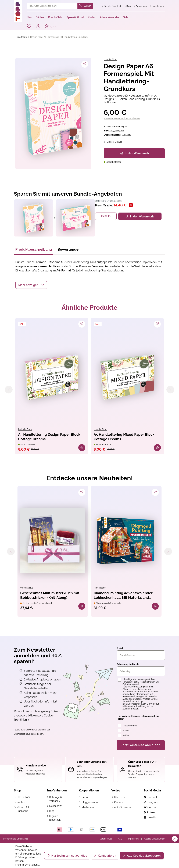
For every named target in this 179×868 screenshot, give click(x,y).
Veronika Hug (27, 588)
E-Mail (120, 648)
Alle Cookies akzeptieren (143, 856)
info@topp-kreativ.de (35, 774)
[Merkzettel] (29, 26)
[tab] (34, 250)
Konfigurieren (107, 856)
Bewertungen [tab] (69, 249)
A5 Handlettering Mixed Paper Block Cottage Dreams (124, 437)
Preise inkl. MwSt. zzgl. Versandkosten (122, 119)
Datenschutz (106, 839)
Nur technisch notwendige (69, 856)
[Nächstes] (170, 390)
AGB (120, 839)
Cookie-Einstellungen (155, 839)
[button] (31, 285)
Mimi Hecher (100, 588)
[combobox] (52, 6)
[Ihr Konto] (38, 27)
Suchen (85, 6)
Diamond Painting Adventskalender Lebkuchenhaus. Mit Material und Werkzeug (123, 596)
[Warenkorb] (50, 27)
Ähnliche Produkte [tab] (89, 307)
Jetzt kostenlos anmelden (141, 745)
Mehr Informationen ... (28, 865)
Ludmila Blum (110, 59)
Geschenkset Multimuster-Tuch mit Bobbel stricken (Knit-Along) (50, 595)
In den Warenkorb (134, 153)
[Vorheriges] (9, 390)
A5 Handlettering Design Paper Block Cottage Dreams (49, 437)
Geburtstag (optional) (128, 664)
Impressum (133, 839)
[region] (53, 114)
